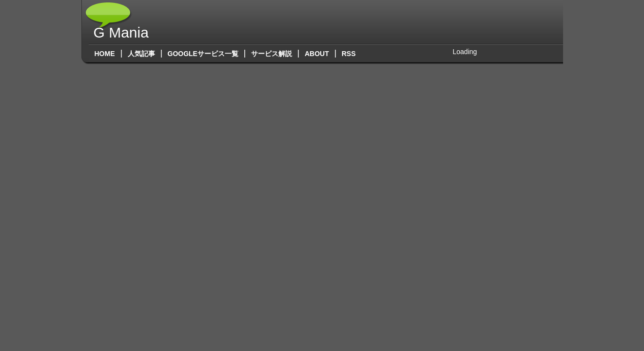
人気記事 (141, 54)
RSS (352, 54)
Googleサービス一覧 (203, 54)
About (317, 54)
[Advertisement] (378, 22)
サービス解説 (272, 54)
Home (105, 54)
